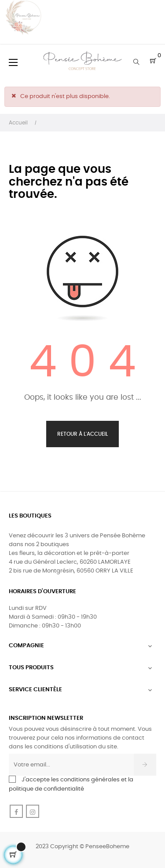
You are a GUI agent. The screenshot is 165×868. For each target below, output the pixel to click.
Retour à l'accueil (82, 434)
